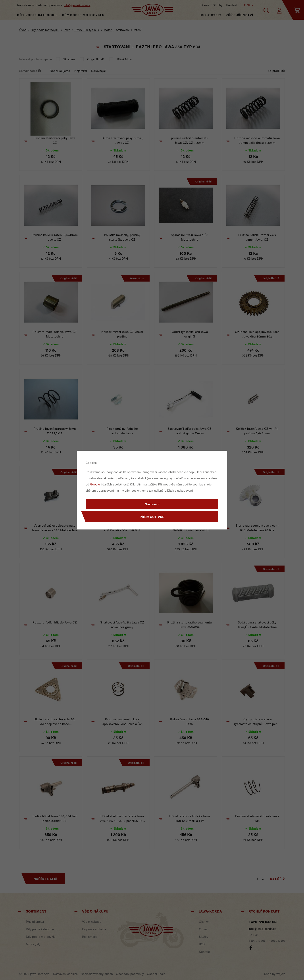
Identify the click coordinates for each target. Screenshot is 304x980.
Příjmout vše (152, 517)
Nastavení (152, 504)
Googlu (95, 484)
